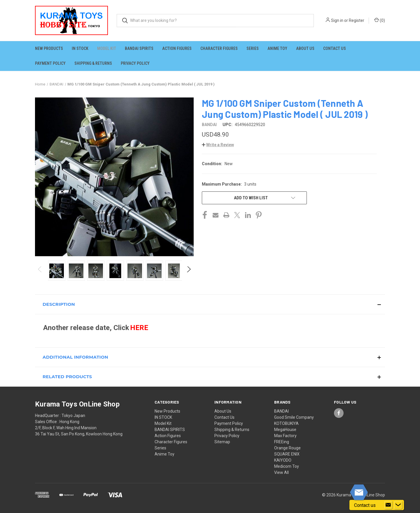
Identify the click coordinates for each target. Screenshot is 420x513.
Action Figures (177, 48)
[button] (218, 145)
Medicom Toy (287, 466)
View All (281, 472)
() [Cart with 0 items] (380, 20)
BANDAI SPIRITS (139, 48)
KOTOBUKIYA (286, 423)
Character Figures (219, 48)
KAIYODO (283, 460)
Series (253, 48)
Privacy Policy (135, 63)
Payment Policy (50, 63)
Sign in (337, 20)
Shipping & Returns (93, 63)
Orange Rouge (287, 448)
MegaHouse (285, 430)
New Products (49, 48)
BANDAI (281, 411)
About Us (305, 48)
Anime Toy (277, 48)
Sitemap (222, 442)
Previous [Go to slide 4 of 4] (40, 275)
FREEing (282, 442)
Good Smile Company (294, 417)
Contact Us (335, 48)
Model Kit (107, 48)
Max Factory (285, 436)
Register (357, 20)
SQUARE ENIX (287, 454)
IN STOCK (80, 48)
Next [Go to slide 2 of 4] (189, 275)
